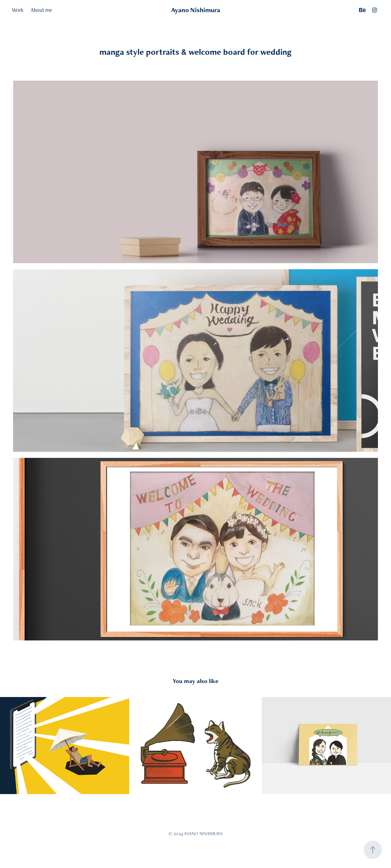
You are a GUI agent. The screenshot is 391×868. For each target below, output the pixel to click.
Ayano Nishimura (196, 10)
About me (42, 10)
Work (18, 10)
